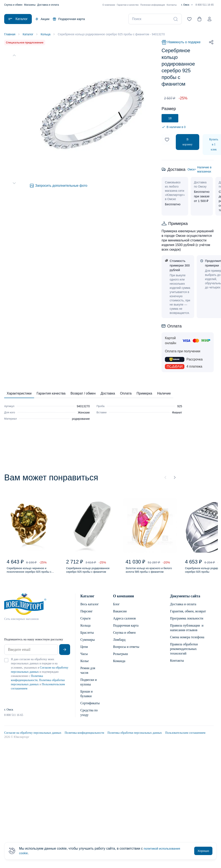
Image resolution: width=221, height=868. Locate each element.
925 (180, 407)
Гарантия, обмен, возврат (188, 615)
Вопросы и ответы (126, 651)
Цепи (84, 651)
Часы (84, 658)
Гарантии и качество (128, 5)
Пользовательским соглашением (185, 737)
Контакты (172, 5)
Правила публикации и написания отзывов (187, 632)
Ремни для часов (88, 674)
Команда (119, 665)
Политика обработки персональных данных (135, 737)
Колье (85, 665)
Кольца (85, 629)
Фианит (177, 413)
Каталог (87, 600)
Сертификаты (90, 707)
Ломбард (119, 644)
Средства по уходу (89, 716)
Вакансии (120, 615)
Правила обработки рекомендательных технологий (184, 653)
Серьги (85, 622)
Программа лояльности (187, 622)
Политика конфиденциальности (84, 737)
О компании (109, 5)
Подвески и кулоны (89, 686)
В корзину (188, 143)
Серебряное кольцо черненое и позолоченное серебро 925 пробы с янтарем (31, 573)
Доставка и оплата (48, 5)
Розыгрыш (120, 658)
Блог (116, 608)
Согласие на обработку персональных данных (33, 737)
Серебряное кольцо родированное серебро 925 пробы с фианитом (87, 573)
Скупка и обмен (13, 5)
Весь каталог (90, 608)
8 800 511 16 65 (205, 5)
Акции (42, 19)
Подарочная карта (69, 19)
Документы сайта (185, 600)
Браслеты (87, 636)
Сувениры (88, 644)
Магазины (30, 5)
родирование (81, 419)
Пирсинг (87, 615)
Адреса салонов (124, 622)
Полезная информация (153, 5)
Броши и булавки (87, 698)
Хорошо (203, 851)
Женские (84, 413)
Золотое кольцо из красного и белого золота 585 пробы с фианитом (149, 573)
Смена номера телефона (187, 641)
